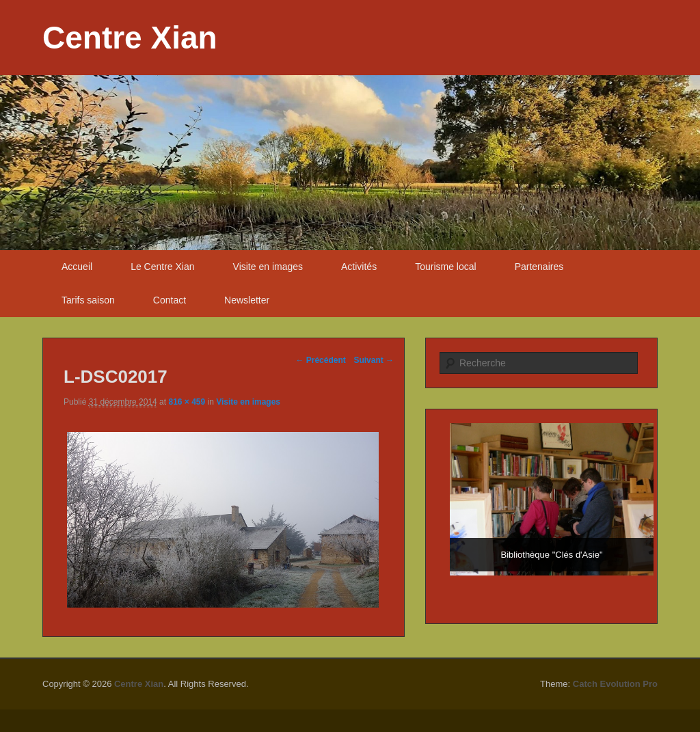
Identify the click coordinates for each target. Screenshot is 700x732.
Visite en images (268, 267)
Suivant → (374, 360)
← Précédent (320, 360)
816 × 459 (187, 402)
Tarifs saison (88, 300)
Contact (170, 300)
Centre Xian (130, 38)
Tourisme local (445, 267)
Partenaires (539, 267)
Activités (359, 267)
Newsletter (247, 300)
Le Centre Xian (162, 267)
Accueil (77, 267)
